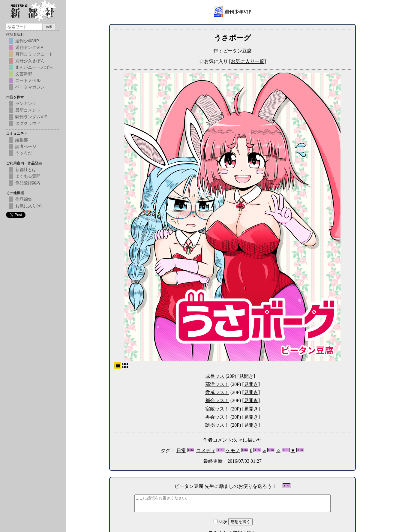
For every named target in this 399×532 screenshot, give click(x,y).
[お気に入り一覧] (248, 61)
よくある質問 (28, 176)
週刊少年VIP (238, 12)
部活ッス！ (217, 384)
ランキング (26, 104)
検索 (49, 27)
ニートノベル (28, 80)
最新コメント (28, 110)
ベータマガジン (30, 87)
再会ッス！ (217, 417)
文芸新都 (24, 74)
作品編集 (24, 199)
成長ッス (215, 376)
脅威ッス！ (217, 392)
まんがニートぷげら (34, 67)
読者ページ (26, 146)
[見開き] (246, 376)
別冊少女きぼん (30, 61)
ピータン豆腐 (237, 51)
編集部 (22, 140)
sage (221, 521)
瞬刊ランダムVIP (31, 117)
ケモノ (233, 451)
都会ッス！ (217, 400)
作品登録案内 (28, 183)
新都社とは (26, 170)
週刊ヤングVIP (29, 47)
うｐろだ (24, 153)
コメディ (206, 451)
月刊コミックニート (34, 54)
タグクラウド (28, 123)
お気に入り (214, 61)
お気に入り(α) (28, 206)
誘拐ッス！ (217, 425)
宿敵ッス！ (217, 409)
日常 (181, 451)
